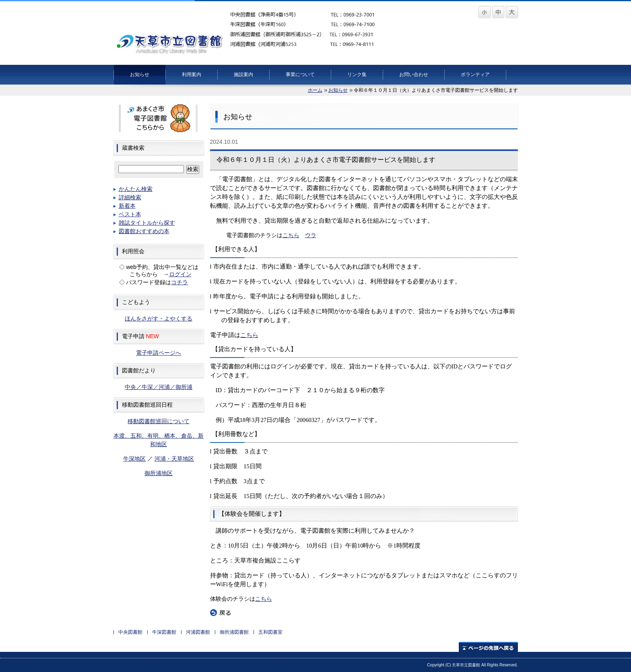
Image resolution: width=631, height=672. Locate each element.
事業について (300, 74)
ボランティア (475, 74)
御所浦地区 (159, 473)
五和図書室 (270, 632)
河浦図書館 (198, 632)
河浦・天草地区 (174, 459)
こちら (291, 235)
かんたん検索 (136, 189)
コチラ (179, 282)
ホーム (315, 90)
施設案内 (243, 74)
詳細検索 (130, 197)
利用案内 (192, 74)
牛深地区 (134, 459)
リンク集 (357, 74)
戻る (221, 613)
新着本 (127, 206)
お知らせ (140, 74)
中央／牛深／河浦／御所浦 (159, 387)
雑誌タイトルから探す (147, 223)
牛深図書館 (164, 632)
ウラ (311, 235)
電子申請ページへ (159, 353)
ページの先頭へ (488, 647)
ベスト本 (130, 214)
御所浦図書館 (234, 632)
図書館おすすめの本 (144, 231)
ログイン (180, 274)
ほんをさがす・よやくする (159, 318)
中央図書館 (130, 632)
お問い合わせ (414, 74)
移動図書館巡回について (159, 421)
